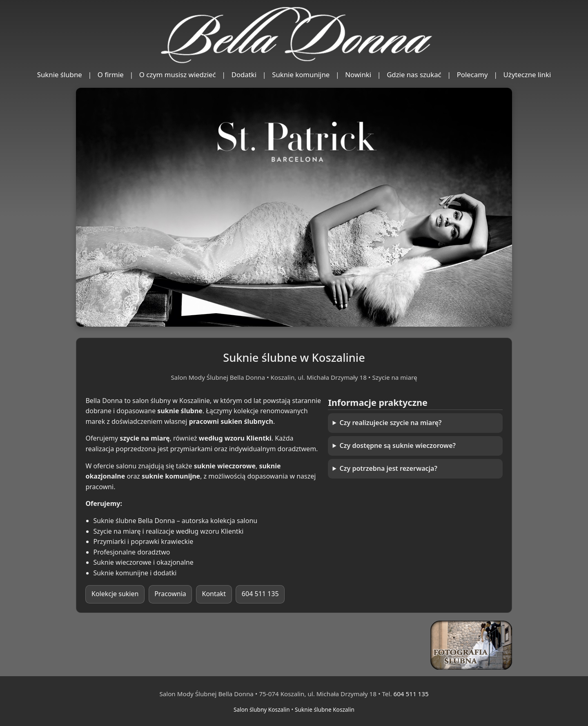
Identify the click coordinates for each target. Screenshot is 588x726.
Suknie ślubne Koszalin (325, 709)
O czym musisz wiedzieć (178, 75)
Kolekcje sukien (115, 594)
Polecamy (472, 75)
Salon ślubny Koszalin (262, 709)
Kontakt (214, 594)
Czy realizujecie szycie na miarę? (391, 423)
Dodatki (244, 75)
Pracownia (170, 594)
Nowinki (358, 75)
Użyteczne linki (527, 75)
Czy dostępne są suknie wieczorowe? (398, 445)
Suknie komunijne (301, 75)
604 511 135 (260, 594)
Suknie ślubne (60, 75)
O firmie (111, 75)
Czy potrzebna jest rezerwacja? (389, 468)
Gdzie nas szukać (414, 75)
